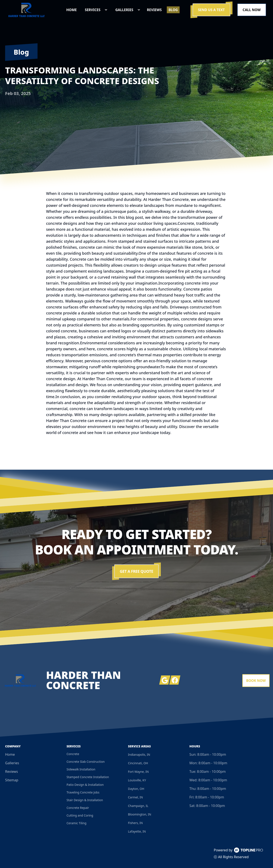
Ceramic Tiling (76, 823)
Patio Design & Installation (85, 785)
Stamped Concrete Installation (88, 777)
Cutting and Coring (80, 815)
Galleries (12, 763)
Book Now (256, 681)
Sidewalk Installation (81, 769)
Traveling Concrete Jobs (83, 792)
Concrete (73, 754)
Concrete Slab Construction (86, 762)
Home (10, 754)
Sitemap (12, 780)
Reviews (12, 772)
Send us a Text (211, 10)
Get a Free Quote (137, 571)
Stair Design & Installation (85, 800)
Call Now (252, 10)
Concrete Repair (78, 808)
